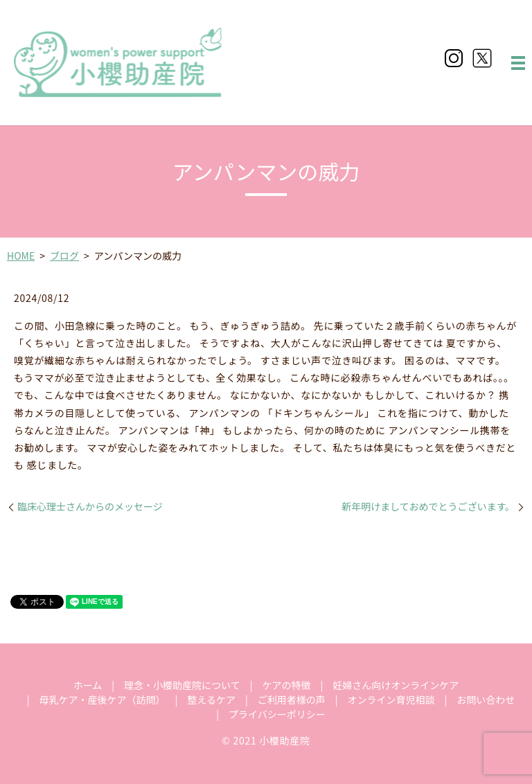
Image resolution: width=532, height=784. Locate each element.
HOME (21, 256)
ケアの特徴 (286, 685)
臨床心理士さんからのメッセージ (90, 507)
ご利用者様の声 (292, 700)
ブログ (64, 256)
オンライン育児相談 (391, 700)
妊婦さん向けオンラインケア (396, 685)
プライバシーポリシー (277, 714)
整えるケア (211, 700)
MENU (518, 63)
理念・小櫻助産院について (182, 685)
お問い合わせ (486, 700)
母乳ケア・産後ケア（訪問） (103, 700)
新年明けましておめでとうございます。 (428, 507)
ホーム (88, 685)
